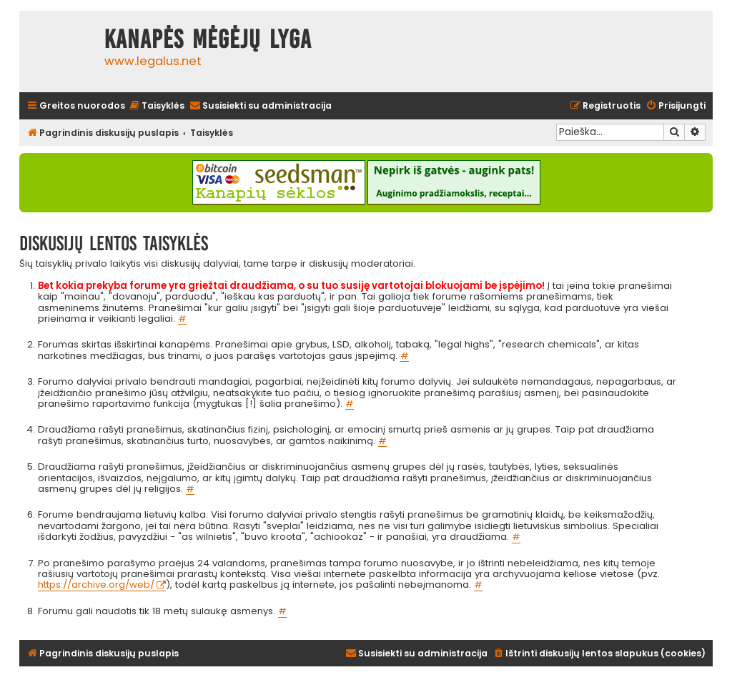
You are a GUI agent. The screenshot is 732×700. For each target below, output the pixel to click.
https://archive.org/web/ (96, 585)
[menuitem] (157, 106)
